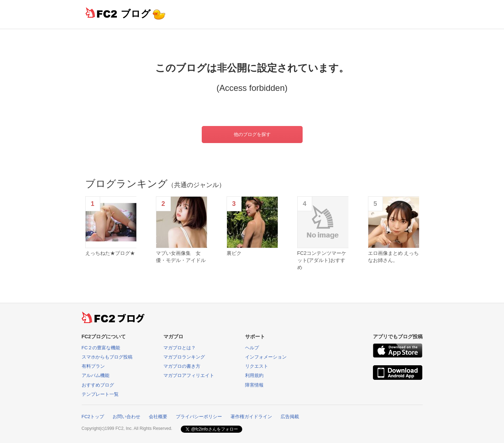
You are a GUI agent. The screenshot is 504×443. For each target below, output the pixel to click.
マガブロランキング (184, 357)
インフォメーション (266, 357)
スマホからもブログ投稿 (107, 357)
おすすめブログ (98, 385)
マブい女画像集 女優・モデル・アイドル (181, 257)
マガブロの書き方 (182, 366)
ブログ (136, 14)
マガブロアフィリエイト (189, 375)
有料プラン (93, 366)
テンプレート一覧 (100, 394)
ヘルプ (252, 348)
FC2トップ (93, 417)
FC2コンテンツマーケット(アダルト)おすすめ (322, 260)
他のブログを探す (252, 134)
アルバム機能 (96, 375)
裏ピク (234, 253)
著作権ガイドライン (251, 417)
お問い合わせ (126, 417)
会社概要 (158, 417)
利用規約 (254, 375)
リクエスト (257, 366)
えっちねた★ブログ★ (110, 253)
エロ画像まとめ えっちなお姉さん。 (394, 257)
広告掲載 (290, 417)
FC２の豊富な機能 (101, 348)
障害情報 (254, 385)
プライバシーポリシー (199, 417)
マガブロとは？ (180, 348)
